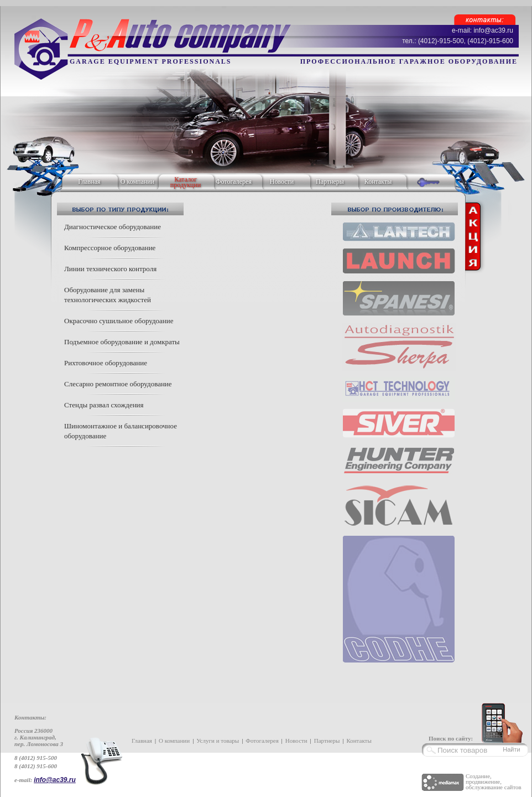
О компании (137, 182)
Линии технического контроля (110, 269)
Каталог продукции (186, 182)
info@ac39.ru (55, 780)
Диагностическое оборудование (113, 227)
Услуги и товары (218, 741)
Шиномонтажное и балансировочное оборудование (121, 431)
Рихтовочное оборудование (106, 363)
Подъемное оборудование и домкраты (122, 342)
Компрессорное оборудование (110, 248)
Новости (282, 182)
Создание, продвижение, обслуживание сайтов (494, 782)
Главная (89, 182)
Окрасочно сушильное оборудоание (119, 321)
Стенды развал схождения (104, 405)
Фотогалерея (234, 182)
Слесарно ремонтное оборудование (118, 384)
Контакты (378, 182)
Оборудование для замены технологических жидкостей (108, 295)
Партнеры (330, 182)
